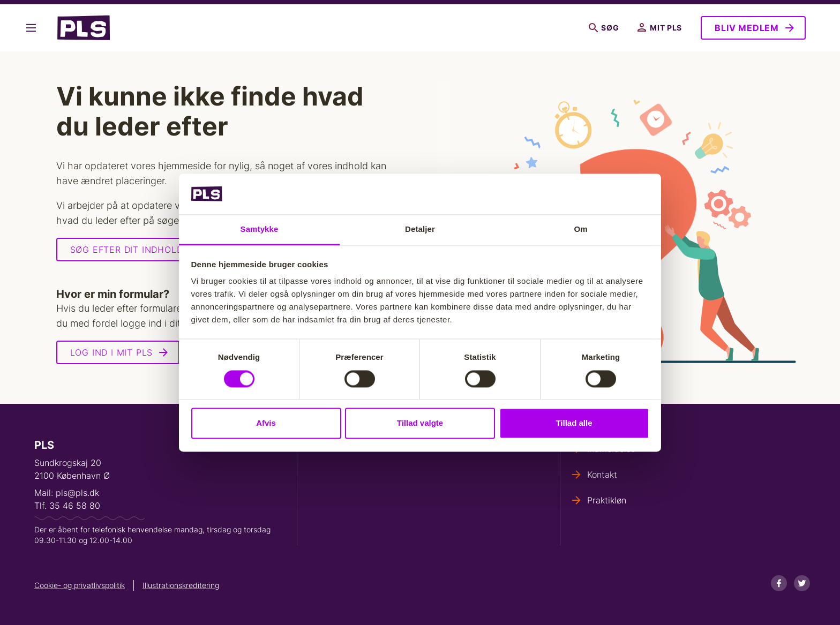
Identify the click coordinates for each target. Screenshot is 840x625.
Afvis (266, 423)
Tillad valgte (420, 423)
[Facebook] (779, 583)
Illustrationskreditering (181, 585)
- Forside (84, 28)
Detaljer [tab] (420, 229)
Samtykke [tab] (260, 229)
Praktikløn (607, 500)
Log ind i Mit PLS (112, 352)
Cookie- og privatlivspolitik (80, 585)
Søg (604, 28)
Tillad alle (574, 423)
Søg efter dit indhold (127, 250)
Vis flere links (34, 28)
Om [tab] (580, 229)
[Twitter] (802, 583)
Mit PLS (660, 28)
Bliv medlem (747, 28)
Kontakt (602, 475)
